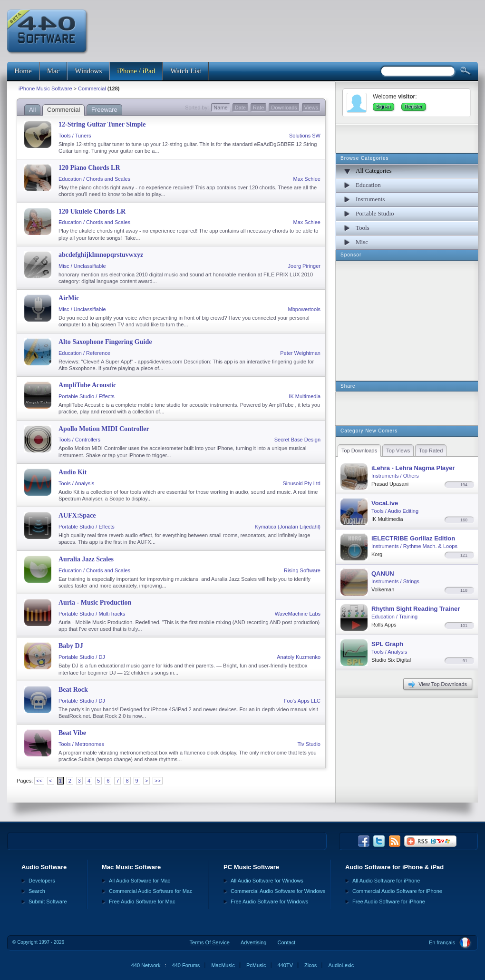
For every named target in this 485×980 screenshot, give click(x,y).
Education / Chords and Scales (94, 179)
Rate (258, 108)
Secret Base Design (297, 440)
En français (442, 942)
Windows (88, 71)
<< (39, 781)
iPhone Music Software (45, 88)
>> (158, 781)
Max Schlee (307, 179)
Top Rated (431, 451)
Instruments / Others (395, 476)
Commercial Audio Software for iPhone (397, 891)
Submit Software (48, 902)
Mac (53, 71)
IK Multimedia (305, 396)
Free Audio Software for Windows (269, 902)
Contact (286, 942)
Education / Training (394, 617)
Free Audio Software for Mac (142, 902)
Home (23, 71)
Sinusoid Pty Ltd (302, 483)
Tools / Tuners (75, 136)
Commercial (92, 88)
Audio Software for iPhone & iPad (394, 867)
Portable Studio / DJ (82, 657)
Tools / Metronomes (81, 744)
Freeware (104, 110)
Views (311, 108)
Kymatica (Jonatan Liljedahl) (288, 527)
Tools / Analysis (76, 483)
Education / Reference (84, 353)
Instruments (370, 199)
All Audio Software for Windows (267, 881)
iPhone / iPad (136, 71)
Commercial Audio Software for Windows (278, 891)
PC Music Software (251, 867)
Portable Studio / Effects (87, 396)
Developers (42, 881)
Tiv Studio (309, 744)
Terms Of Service (210, 942)
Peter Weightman (300, 353)
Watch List (186, 71)
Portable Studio (375, 213)
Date (240, 108)
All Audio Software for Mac (140, 881)
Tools (363, 228)
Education (368, 185)
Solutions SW (305, 136)
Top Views (398, 451)
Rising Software (302, 570)
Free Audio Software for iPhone (389, 902)
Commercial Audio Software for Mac (150, 891)
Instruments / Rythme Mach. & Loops (414, 546)
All (32, 110)
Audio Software (44, 867)
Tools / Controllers (79, 440)
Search (37, 891)
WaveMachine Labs (298, 614)
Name (220, 108)
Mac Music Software (131, 867)
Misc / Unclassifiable (82, 266)
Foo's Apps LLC (302, 701)
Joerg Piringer (304, 266)
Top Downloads (359, 451)
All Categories (373, 171)
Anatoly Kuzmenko (299, 657)
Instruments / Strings (395, 581)
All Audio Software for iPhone (386, 881)
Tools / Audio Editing (395, 511)
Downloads (284, 108)
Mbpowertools (304, 309)
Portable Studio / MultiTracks (92, 614)
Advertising (253, 942)
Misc (362, 242)
